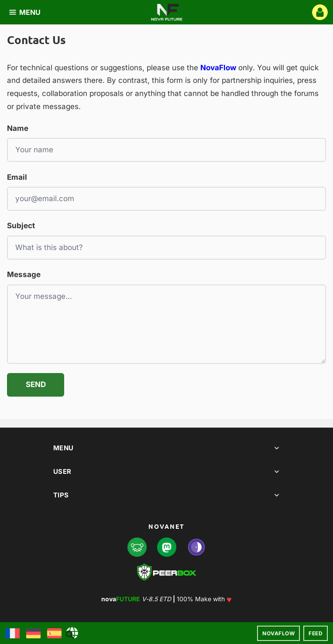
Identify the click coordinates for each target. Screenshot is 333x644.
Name (18, 128)
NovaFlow (278, 633)
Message (24, 274)
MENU (25, 12)
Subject (21, 226)
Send (36, 384)
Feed (316, 633)
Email (17, 177)
